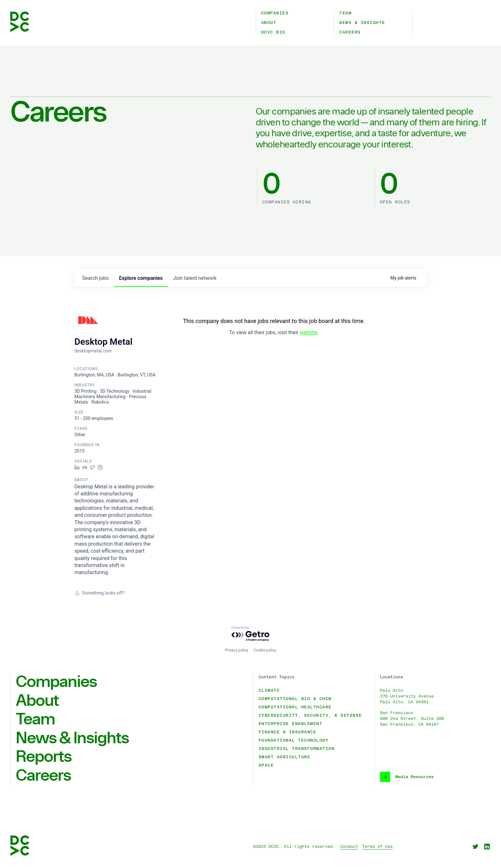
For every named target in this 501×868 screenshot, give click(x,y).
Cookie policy (265, 650)
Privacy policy (236, 650)
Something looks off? (100, 593)
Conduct (349, 847)
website (308, 332)
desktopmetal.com (93, 351)
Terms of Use (377, 847)
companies (141, 278)
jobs (96, 278)
